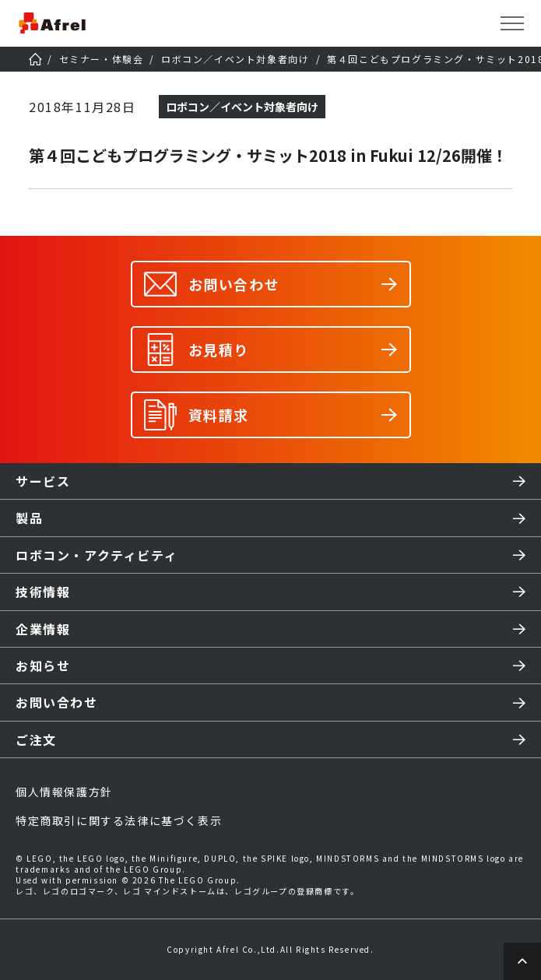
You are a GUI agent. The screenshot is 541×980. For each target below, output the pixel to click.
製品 (29, 518)
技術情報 (43, 592)
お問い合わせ (57, 702)
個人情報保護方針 (64, 792)
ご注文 (36, 739)
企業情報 (43, 629)
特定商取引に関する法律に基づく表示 (119, 820)
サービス (43, 481)
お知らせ (43, 666)
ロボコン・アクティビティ (97, 555)
